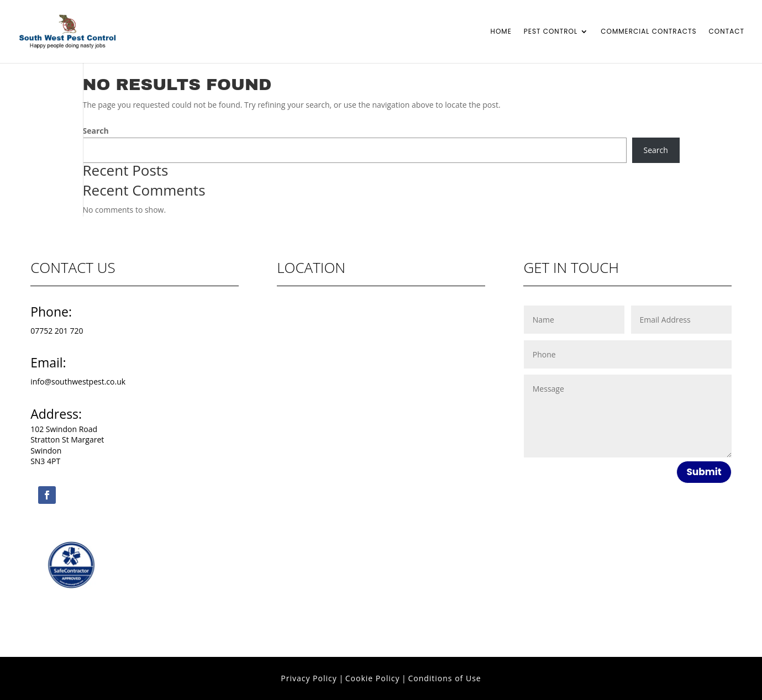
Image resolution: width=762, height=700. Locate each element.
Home (501, 32)
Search (96, 131)
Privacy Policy (309, 678)
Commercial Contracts (648, 32)
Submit (704, 472)
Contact (727, 32)
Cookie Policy (373, 678)
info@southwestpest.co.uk (78, 381)
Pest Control (551, 32)
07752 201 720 (57, 331)
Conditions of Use (444, 678)
